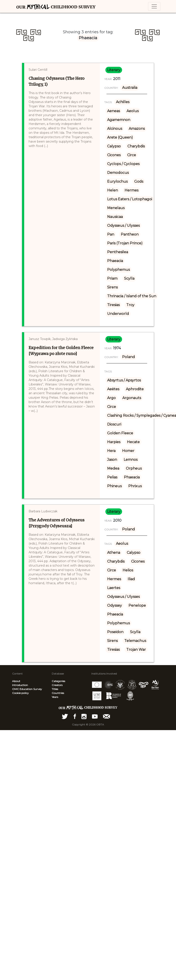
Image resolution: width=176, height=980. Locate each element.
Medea (113, 468)
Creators (57, 685)
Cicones (114, 155)
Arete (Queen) (120, 137)
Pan (111, 234)
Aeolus (133, 111)
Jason (112, 460)
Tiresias (113, 305)
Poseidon (115, 632)
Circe (132, 155)
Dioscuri (114, 424)
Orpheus (134, 468)
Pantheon (130, 234)
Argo (111, 398)
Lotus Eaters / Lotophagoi (130, 199)
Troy (130, 305)
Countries (58, 693)
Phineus (114, 486)
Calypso (114, 146)
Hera (111, 451)
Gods (139, 181)
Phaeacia (115, 261)
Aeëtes (113, 389)
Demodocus (118, 173)
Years (55, 697)
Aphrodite (135, 389)
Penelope (137, 605)
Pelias (112, 477)
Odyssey (115, 605)
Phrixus (135, 486)
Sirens (112, 287)
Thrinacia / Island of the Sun (132, 296)
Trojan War (136, 650)
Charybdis (136, 146)
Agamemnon (119, 120)
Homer (128, 451)
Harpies (114, 442)
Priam (112, 278)
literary (114, 70)
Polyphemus (118, 270)
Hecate (133, 442)
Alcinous (115, 129)
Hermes (131, 190)
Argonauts (132, 398)
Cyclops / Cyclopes (123, 164)
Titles (55, 689)
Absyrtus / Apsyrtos (124, 380)
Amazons (137, 129)
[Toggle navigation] (154, 6)
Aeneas (114, 111)
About (16, 681)
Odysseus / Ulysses (123, 226)
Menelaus (116, 208)
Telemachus (135, 641)
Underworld (118, 314)
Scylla (129, 278)
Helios (128, 570)
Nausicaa (115, 217)
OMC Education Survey (27, 689)
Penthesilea (118, 252)
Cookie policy (20, 693)
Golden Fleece (120, 433)
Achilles (123, 102)
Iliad (131, 579)
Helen (113, 190)
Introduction (20, 685)
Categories (58, 681)
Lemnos (131, 460)
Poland (128, 357)
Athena (114, 553)
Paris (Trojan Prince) (125, 243)
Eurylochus (117, 181)
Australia (130, 88)
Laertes (114, 588)
